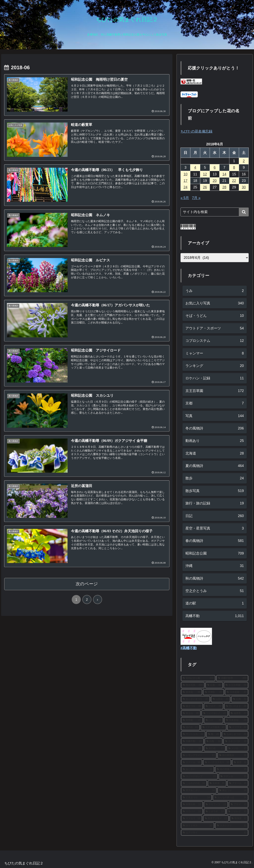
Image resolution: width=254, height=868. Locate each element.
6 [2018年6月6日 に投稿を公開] (215, 167)
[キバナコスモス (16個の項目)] (217, 762)
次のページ (87, 584)
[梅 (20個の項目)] (214, 734)
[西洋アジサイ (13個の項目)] (216, 818)
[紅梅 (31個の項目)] (240, 699)
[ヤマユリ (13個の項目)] (191, 818)
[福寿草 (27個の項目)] (239, 713)
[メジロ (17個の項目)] (237, 748)
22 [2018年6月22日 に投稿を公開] (234, 181)
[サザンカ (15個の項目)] (233, 776)
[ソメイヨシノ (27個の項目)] (215, 713)
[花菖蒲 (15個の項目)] (217, 783)
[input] (215, 212)
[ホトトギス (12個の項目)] (198, 826)
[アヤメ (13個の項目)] (239, 804)
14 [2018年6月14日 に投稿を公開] (224, 174)
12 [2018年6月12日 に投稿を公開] (205, 174)
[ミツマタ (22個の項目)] (238, 727)
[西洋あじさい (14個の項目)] (199, 790)
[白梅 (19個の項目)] (214, 741)
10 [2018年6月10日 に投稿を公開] (185, 174)
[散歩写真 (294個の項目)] (193, 685)
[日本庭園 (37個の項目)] (237, 692)
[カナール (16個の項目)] (191, 762)
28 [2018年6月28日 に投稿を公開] (224, 187)
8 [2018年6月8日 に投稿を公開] (234, 167)
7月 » (196, 198)
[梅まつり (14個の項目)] (233, 790)
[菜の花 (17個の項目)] (215, 748)
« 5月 (185, 198)
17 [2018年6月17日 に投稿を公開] (185, 181)
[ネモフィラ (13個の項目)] (216, 804)
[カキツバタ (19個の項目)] (236, 741)
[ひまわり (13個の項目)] (237, 812)
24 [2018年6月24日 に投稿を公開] (185, 187)
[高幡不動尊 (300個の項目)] (232, 678)
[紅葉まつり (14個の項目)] (196, 798)
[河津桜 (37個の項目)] (214, 692)
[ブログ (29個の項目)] (214, 706)
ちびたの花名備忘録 (196, 131)
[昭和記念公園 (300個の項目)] (198, 678)
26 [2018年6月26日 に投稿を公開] (205, 187)
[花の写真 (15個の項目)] (232, 769)
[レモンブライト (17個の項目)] (199, 755)
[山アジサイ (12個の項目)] (215, 833)
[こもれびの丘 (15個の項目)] (194, 783)
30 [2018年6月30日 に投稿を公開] (244, 187)
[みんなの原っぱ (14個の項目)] (230, 798)
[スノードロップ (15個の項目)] (199, 776)
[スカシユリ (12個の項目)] (232, 826)
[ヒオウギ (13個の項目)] (215, 812)
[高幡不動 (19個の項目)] (192, 741)
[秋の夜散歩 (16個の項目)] (233, 755)
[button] (244, 212)
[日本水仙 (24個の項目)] (236, 720)
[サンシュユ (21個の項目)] (193, 734)
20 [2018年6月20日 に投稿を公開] (215, 181)
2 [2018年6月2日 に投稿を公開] (244, 161)
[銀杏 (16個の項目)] (240, 762)
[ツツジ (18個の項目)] (192, 748)
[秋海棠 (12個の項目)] (239, 818)
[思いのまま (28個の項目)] (236, 706)
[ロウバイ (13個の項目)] (192, 812)
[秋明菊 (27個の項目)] (192, 720)
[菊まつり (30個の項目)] (192, 706)
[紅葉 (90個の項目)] (214, 685)
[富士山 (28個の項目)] (191, 713)
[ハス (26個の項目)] (214, 720)
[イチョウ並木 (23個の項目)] (214, 727)
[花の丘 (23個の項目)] (190, 727)
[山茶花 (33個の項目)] (221, 699)
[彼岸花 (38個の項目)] (191, 692)
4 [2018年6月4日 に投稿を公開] (195, 167)
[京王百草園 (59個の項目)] (236, 685)
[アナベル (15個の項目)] (238, 783)
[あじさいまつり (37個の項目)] (195, 699)
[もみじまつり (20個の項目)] (235, 734)
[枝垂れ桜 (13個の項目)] (192, 804)
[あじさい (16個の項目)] (198, 769)
